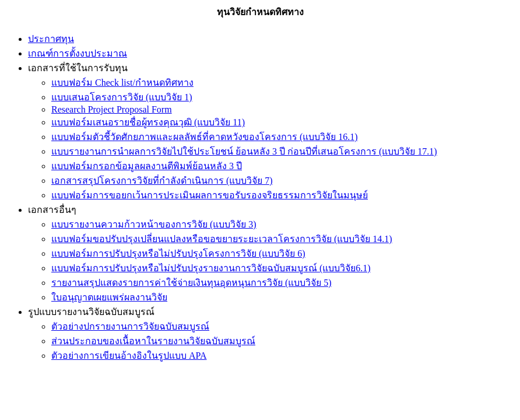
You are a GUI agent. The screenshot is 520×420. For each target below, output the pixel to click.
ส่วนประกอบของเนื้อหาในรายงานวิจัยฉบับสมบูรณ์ (153, 341)
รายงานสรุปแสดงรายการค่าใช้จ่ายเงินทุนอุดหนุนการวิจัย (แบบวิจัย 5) (192, 283)
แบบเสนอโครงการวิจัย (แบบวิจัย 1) (122, 97)
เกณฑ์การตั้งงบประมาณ (78, 53)
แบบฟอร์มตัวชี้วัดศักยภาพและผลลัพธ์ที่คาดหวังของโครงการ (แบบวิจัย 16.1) (205, 137)
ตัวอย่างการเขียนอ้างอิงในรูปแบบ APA (129, 356)
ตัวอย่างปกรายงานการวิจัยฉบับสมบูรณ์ (130, 326)
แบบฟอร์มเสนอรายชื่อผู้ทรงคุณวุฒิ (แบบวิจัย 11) (148, 122)
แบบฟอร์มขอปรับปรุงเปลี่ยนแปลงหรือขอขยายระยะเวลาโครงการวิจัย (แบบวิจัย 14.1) (222, 239)
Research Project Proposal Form (112, 109)
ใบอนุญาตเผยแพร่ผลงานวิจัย (109, 297)
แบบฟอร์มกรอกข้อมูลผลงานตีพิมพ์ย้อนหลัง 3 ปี (147, 166)
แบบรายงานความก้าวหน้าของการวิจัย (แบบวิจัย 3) (154, 224)
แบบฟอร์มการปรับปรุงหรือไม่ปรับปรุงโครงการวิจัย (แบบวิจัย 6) (178, 253)
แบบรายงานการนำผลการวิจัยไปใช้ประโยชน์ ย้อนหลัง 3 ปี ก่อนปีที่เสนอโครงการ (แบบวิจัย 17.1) (244, 151)
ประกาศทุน (51, 39)
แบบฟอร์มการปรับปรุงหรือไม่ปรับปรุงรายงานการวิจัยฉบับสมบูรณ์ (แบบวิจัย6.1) (211, 268)
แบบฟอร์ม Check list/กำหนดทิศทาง (122, 83)
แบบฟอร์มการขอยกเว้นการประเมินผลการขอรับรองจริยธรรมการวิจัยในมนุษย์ (210, 195)
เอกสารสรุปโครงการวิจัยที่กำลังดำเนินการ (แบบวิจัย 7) (162, 181)
